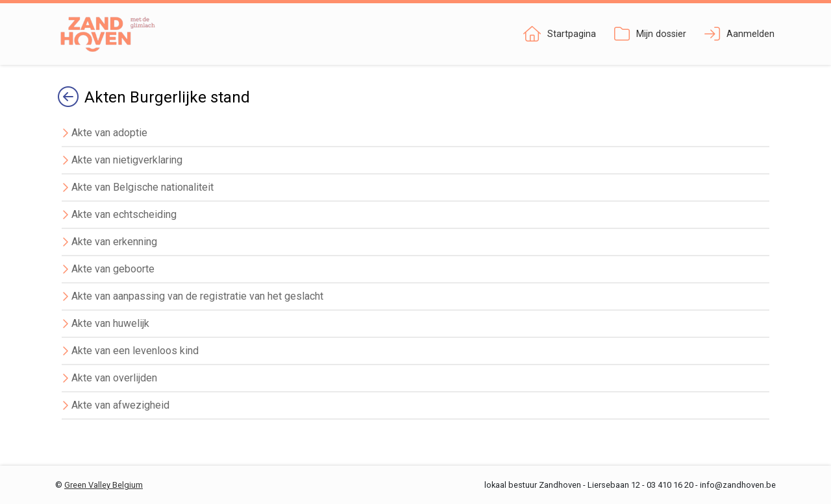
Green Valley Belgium (104, 485)
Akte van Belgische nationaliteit (143, 187)
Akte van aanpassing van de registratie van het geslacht (197, 296)
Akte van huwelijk (110, 323)
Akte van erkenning (114, 242)
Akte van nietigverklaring (127, 160)
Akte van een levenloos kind (135, 351)
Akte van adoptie (109, 133)
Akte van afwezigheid (120, 405)
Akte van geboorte (113, 269)
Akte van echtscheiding (124, 214)
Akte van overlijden (114, 378)
